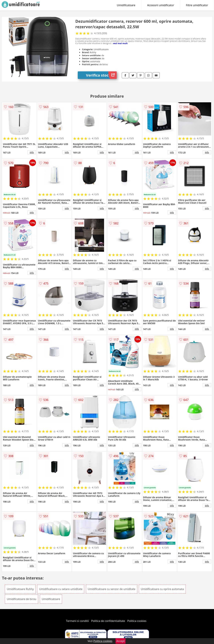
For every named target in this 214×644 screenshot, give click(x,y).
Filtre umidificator (197, 5)
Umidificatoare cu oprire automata (162, 589)
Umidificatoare (126, 5)
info (32, 152)
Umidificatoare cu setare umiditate (61, 589)
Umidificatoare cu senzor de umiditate (112, 589)
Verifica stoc (101, 75)
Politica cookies (137, 621)
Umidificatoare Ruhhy (20, 589)
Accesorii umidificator (161, 5)
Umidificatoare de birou (21, 599)
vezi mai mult (120, 43)
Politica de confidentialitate (108, 621)
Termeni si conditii (77, 621)
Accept (121, 641)
